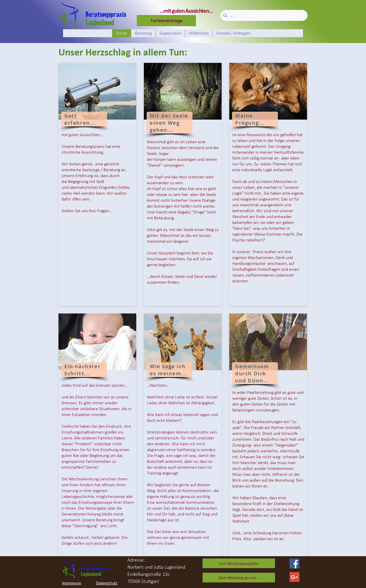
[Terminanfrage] (166, 21)
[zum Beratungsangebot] (239, 563)
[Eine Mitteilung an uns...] (239, 578)
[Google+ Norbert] (294, 577)
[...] (263, 15)
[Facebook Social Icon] (294, 563)
